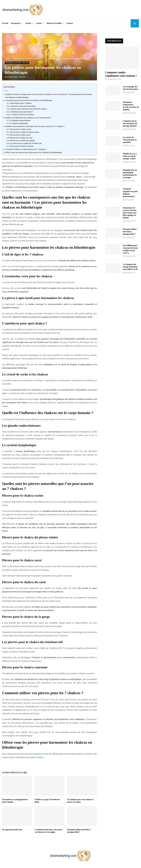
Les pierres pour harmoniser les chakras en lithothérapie (29, 100)
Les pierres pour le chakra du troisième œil (26, 143)
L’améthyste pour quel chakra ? (21, 112)
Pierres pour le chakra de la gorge (22, 141)
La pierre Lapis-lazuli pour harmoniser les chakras (28, 109)
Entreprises (16, 23)
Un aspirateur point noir (12, 830)
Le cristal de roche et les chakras (22, 115)
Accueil (5, 23)
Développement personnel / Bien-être (17, 63)
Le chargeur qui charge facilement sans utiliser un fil (130, 267)
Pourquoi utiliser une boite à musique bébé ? (130, 232)
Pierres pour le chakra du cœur (21, 138)
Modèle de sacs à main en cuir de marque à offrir (130, 156)
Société (28, 23)
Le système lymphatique (19, 123)
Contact (70, 23)
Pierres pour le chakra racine (20, 129)
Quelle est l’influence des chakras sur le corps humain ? (28, 118)
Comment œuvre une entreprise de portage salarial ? (130, 123)
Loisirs (39, 23)
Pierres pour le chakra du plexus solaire (24, 132)
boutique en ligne (41, 754)
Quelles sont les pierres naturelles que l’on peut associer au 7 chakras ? (35, 126)
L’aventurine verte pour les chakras (23, 106)
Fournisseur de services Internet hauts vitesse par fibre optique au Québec (130, 213)
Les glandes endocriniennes (20, 121)
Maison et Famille (54, 23)
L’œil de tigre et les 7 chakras (21, 103)
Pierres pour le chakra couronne (22, 146)
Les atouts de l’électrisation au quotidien (130, 140)
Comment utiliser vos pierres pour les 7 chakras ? (26, 149)
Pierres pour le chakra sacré (20, 135)
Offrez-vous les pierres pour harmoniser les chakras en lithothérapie (34, 152)
